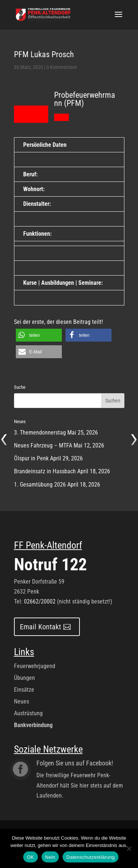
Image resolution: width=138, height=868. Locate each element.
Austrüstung (28, 713)
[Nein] (129, 848)
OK (30, 857)
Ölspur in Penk (31, 458)
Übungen (24, 678)
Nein (50, 857)
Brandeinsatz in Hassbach (45, 471)
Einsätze (24, 690)
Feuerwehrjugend (35, 666)
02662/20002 (40, 601)
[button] (39, 335)
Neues (22, 701)
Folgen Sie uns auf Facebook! (75, 763)
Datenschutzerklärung (90, 857)
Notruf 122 (50, 564)
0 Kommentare (62, 67)
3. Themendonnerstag (40, 433)
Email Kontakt (40, 627)
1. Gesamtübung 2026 (40, 485)
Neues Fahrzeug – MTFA (43, 445)
